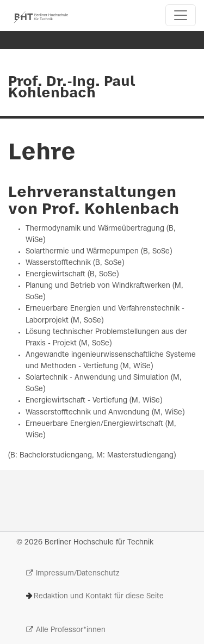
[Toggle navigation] (181, 15)
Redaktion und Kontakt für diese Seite (99, 596)
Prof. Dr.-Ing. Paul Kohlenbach (72, 88)
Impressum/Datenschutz (78, 574)
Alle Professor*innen (71, 630)
